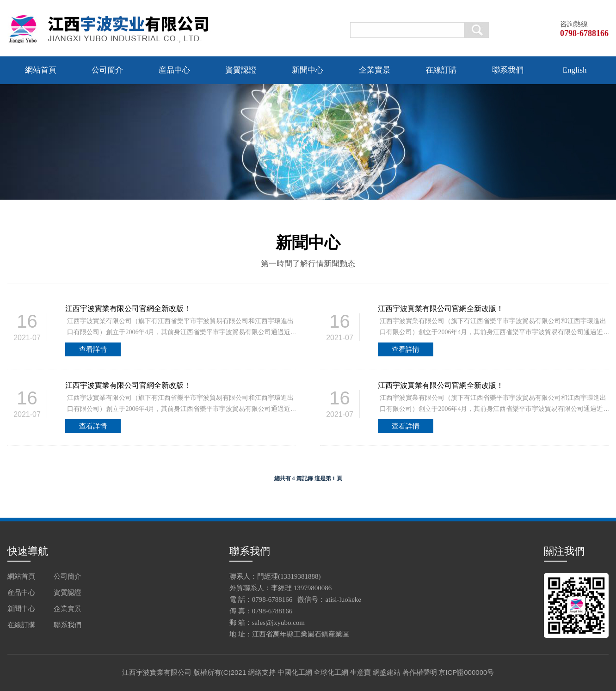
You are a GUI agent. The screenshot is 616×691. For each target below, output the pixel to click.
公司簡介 (107, 70)
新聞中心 (308, 70)
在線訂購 (441, 70)
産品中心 (174, 70)
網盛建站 (387, 672)
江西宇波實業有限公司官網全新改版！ (128, 309)
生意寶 (360, 672)
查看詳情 (93, 349)
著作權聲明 (420, 672)
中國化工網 (295, 672)
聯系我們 (508, 70)
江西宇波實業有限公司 (157, 672)
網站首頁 (41, 70)
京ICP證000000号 (466, 672)
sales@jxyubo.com (278, 623)
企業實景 (375, 70)
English (575, 70)
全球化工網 (331, 672)
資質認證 (241, 70)
